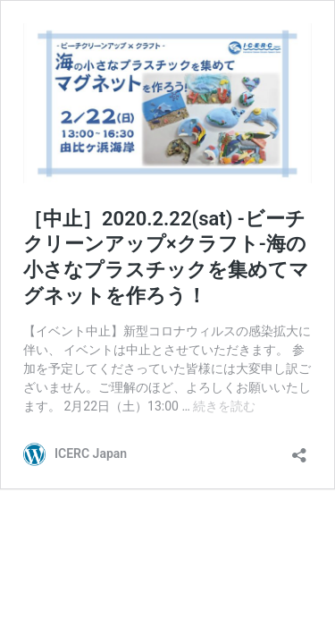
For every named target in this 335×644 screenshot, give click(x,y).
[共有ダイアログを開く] (299, 449)
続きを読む (224, 406)
